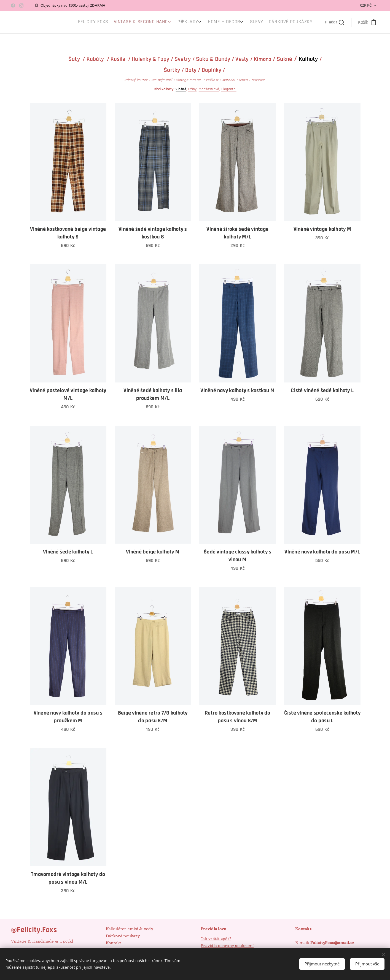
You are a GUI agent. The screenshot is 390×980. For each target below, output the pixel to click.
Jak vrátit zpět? (216, 939)
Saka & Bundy (213, 59)
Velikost (212, 80)
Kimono (263, 59)
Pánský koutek (136, 80)
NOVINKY (258, 80)
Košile (118, 59)
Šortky (172, 70)
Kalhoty (308, 59)
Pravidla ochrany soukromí (227, 945)
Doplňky (211, 70)
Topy (163, 59)
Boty (191, 70)
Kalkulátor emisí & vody (130, 929)
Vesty (242, 59)
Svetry (183, 59)
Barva (244, 80)
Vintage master (189, 80)
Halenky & (145, 59)
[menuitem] (268, 22)
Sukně (284, 59)
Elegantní (229, 89)
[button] (335, 22)
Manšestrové (209, 89)
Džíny (192, 89)
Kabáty (95, 59)
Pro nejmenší (162, 80)
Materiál (228, 80)
